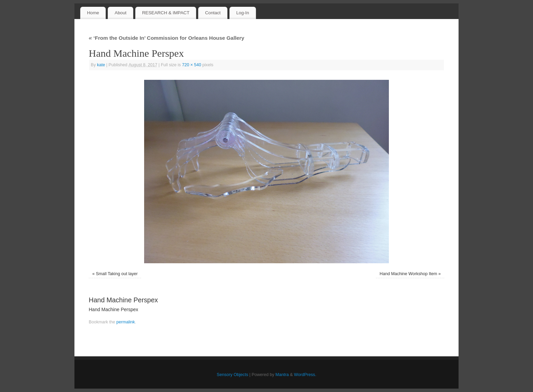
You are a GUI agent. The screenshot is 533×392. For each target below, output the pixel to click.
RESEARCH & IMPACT (166, 13)
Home (93, 13)
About (121, 13)
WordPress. (305, 375)
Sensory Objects (233, 375)
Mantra (282, 375)
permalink (126, 322)
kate (101, 65)
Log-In (243, 13)
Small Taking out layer (117, 274)
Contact (213, 13)
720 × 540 (191, 65)
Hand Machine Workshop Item (408, 274)
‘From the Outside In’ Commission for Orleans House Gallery (167, 38)
